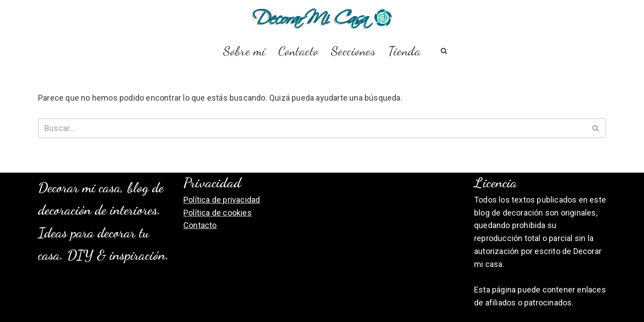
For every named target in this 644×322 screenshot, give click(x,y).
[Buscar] (444, 51)
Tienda (405, 51)
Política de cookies (218, 213)
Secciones (354, 51)
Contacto (298, 51)
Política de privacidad (222, 200)
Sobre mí (244, 51)
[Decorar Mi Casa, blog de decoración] (322, 18)
